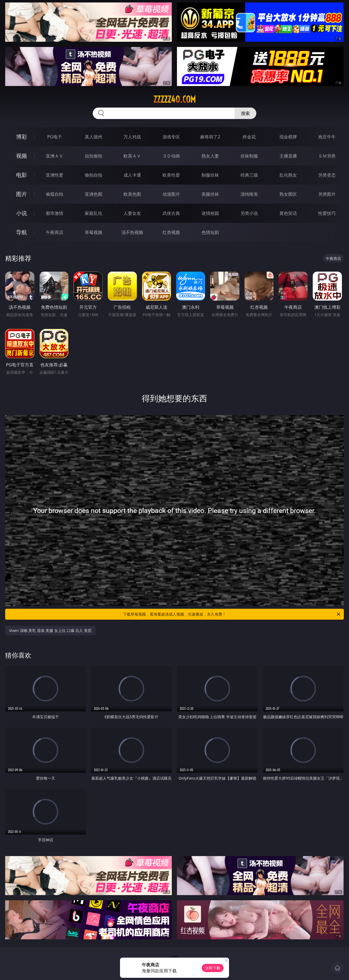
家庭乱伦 (94, 213)
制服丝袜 (210, 175)
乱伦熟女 (288, 175)
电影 (22, 175)
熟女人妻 (210, 156)
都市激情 (55, 213)
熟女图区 (288, 194)
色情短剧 (210, 232)
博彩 (22, 137)
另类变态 (327, 175)
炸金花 (249, 137)
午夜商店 (55, 232)
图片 (22, 194)
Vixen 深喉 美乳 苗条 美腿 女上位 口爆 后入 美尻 (50, 630)
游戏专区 (171, 137)
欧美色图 (132, 194)
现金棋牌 (288, 137)
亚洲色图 (94, 194)
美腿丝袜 (210, 194)
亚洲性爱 (55, 175)
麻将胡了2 (210, 137)
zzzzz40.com (174, 99)
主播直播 (288, 156)
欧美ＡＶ (132, 156)
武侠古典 (171, 213)
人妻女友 (132, 213)
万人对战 (132, 137)
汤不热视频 (132, 232)
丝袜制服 (249, 156)
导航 (22, 232)
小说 (22, 213)
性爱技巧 (327, 213)
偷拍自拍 (94, 175)
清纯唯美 (249, 194)
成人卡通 (132, 175)
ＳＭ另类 (327, 156)
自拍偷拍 (94, 156)
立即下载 (213, 968)
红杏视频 (171, 232)
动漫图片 (171, 194)
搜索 (245, 113)
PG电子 (54, 137)
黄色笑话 (288, 213)
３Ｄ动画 (171, 156)
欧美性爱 (171, 175)
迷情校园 (210, 213)
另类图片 (327, 194)
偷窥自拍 (55, 194)
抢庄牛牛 (327, 137)
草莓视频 (94, 232)
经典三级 (249, 175)
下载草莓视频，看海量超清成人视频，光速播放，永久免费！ (232, 614)
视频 (22, 156)
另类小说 (249, 213)
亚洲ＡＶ (55, 156)
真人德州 (94, 137)
